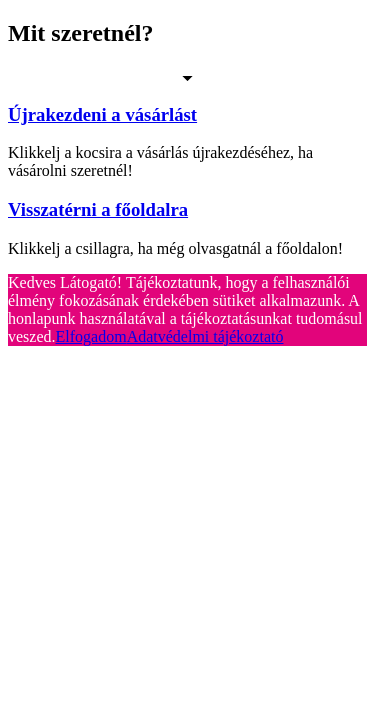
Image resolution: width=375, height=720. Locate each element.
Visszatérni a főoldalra (98, 209)
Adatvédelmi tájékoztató (205, 336)
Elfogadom (91, 336)
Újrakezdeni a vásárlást (102, 114)
